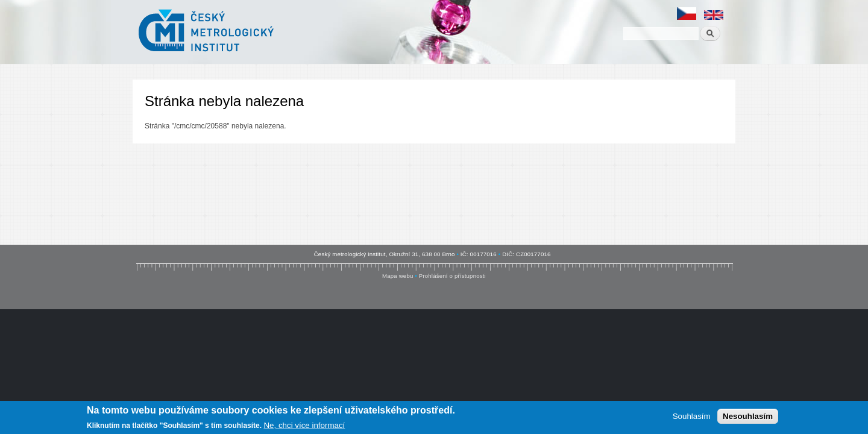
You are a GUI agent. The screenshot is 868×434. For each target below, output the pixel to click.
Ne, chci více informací (304, 425)
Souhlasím (692, 416)
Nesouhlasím (748, 416)
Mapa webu (398, 276)
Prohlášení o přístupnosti (452, 276)
